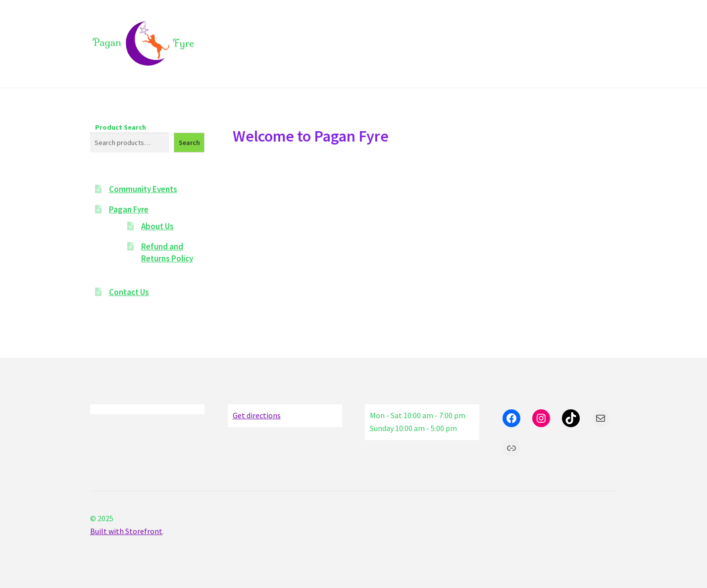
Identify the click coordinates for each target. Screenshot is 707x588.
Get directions (257, 415)
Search (189, 143)
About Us (157, 226)
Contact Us (129, 292)
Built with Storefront (126, 531)
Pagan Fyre (129, 209)
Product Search (121, 127)
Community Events (143, 189)
